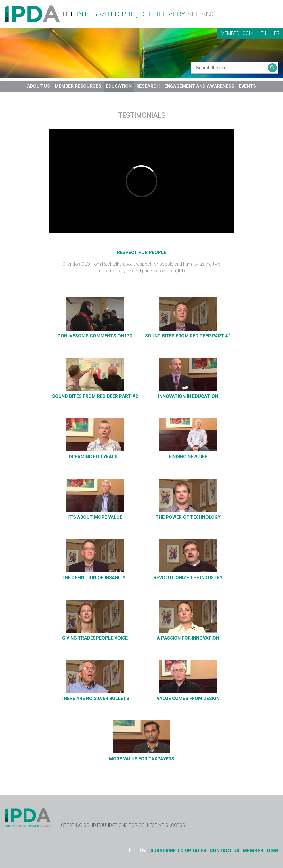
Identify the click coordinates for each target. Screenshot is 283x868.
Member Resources (78, 86)
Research (148, 86)
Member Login (237, 33)
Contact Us (224, 851)
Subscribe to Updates (178, 851)
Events (247, 86)
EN (263, 33)
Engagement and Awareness (199, 86)
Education (119, 86)
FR (277, 33)
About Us (39, 86)
